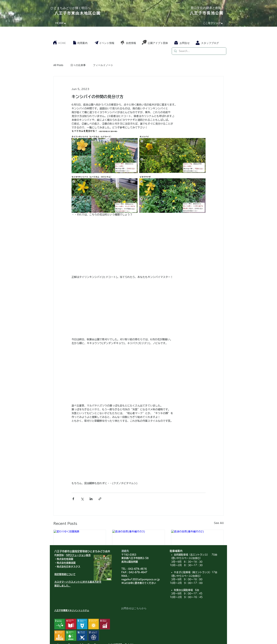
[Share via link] (100, 499)
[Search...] (199, 51)
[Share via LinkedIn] (91, 499)
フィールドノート (103, 65)
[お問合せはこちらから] (134, 608)
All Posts (58, 65)
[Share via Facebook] (73, 499)
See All (219, 523)
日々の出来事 (78, 65)
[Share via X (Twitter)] (82, 499)
